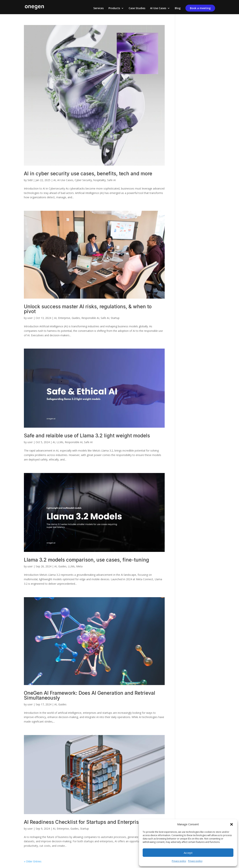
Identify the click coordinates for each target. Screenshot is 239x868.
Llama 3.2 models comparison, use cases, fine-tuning (86, 560)
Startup (115, 318)
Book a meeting (200, 8)
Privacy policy (179, 861)
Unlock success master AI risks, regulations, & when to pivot (88, 309)
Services (98, 8)
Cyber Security (83, 180)
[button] (232, 824)
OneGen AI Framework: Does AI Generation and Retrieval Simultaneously (90, 695)
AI (55, 180)
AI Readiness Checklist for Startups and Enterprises (84, 822)
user (30, 318)
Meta (79, 566)
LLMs (60, 442)
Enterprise (64, 318)
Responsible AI (90, 318)
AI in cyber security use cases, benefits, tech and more (88, 174)
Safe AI (111, 180)
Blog (178, 8)
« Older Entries (33, 861)
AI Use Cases (158, 8)
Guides (76, 318)
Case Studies (137, 8)
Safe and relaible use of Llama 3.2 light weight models (87, 436)
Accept (188, 853)
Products (114, 8)
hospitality (100, 180)
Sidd (30, 180)
